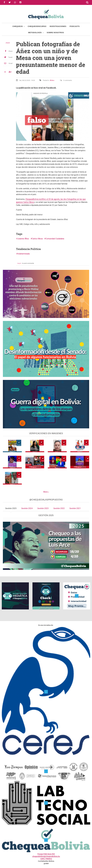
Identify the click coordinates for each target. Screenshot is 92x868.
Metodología (35, 32)
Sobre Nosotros (55, 32)
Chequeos (18, 26)
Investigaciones (58, 26)
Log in (19, 263)
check (8, 43)
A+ (10, 72)
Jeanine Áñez (23, 239)
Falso (52, 80)
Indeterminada (24, 254)
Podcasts (75, 26)
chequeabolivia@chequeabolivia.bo (46, 856)
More (45, 492)
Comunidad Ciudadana (55, 239)
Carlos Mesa (37, 239)
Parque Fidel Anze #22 (46, 854)
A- (5, 72)
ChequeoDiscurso (37, 26)
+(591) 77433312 (46, 859)
